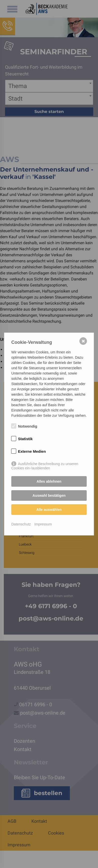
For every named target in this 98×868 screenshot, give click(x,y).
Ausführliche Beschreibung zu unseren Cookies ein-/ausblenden (45, 464)
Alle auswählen (49, 510)
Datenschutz (21, 524)
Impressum (43, 524)
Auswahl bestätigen (49, 495)
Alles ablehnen (49, 481)
